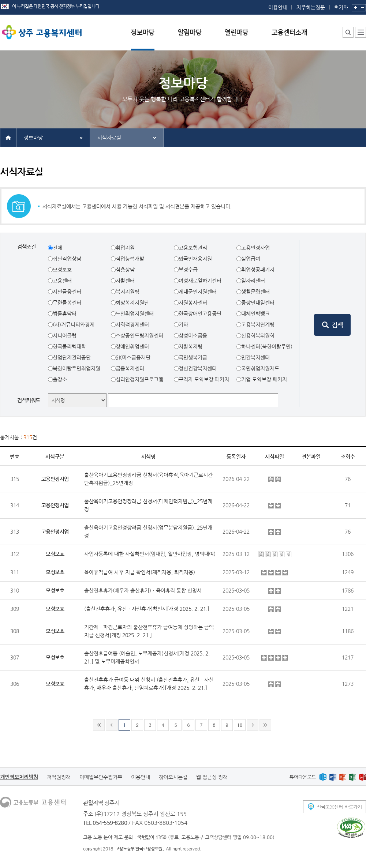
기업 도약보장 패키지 (264, 379)
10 (240, 725)
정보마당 (33, 138)
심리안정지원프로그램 (139, 379)
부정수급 (188, 270)
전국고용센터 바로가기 (339, 807)
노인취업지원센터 (135, 313)
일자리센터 (253, 281)
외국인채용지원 (195, 259)
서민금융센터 (67, 292)
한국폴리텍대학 (69, 346)
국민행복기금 (193, 357)
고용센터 (62, 281)
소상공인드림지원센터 (139, 335)
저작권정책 (59, 777)
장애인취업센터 (132, 346)
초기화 (341, 5)
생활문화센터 (255, 292)
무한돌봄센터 (67, 303)
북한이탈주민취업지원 (76, 368)
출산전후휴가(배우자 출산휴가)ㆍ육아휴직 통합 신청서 (143, 590)
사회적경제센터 (132, 324)
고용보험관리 (193, 248)
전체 (57, 248)
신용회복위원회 (258, 335)
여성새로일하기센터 (200, 281)
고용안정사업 (255, 248)
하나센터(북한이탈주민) (267, 346)
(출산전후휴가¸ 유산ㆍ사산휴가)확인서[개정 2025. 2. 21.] (147, 609)
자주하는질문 (311, 7)
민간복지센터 (255, 357)
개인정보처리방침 (19, 777)
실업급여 (251, 259)
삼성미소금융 (193, 335)
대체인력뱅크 (255, 313)
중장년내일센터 (258, 303)
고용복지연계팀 (258, 324)
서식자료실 (109, 138)
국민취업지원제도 (260, 368)
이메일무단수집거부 (101, 777)
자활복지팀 (191, 346)
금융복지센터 (130, 368)
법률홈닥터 (65, 313)
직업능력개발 (130, 259)
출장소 (60, 379)
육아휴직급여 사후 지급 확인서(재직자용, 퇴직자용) (140, 572)
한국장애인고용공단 (200, 313)
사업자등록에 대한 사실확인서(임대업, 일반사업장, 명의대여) (150, 554)
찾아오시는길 (173, 777)
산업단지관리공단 (72, 357)
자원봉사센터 (193, 303)
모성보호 (62, 270)
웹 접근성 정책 (212, 777)
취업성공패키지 (258, 270)
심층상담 (125, 270)
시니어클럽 (65, 335)
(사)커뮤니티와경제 (74, 324)
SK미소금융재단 (133, 357)
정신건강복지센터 (198, 368)
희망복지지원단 (132, 303)
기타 (183, 324)
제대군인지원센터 (198, 292)
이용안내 (278, 7)
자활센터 (125, 281)
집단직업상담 (67, 259)
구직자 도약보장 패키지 (204, 379)
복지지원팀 (128, 292)
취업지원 (125, 248)
